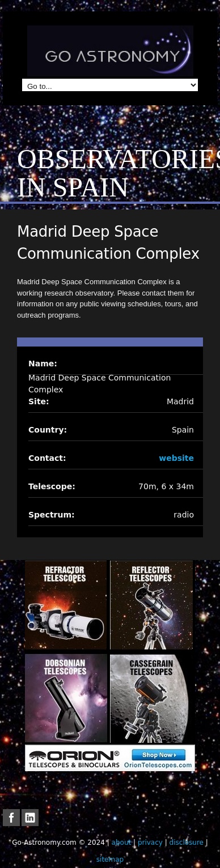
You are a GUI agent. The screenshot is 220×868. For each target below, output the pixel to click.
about (122, 843)
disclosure (187, 843)
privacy (150, 843)
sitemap (110, 860)
